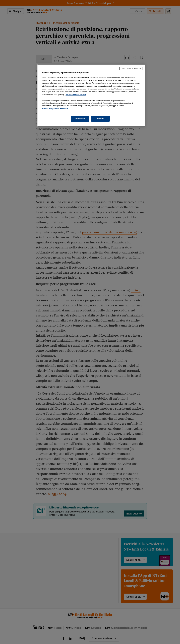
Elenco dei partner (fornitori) (55, 109)
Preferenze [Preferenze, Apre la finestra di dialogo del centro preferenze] (80, 119)
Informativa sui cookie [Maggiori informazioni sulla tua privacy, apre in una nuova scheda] (76, 94)
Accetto (100, 119)
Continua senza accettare (131, 69)
